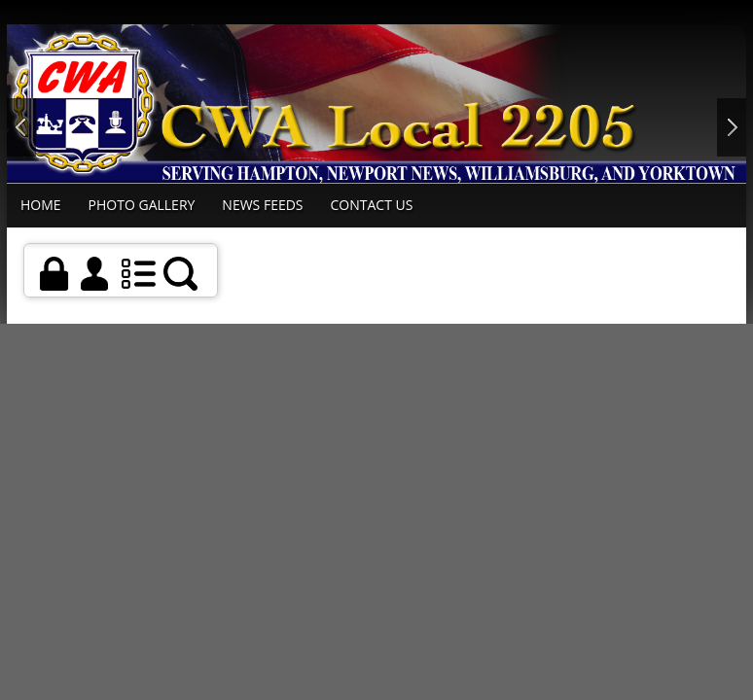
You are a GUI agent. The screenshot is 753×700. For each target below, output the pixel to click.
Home (41, 205)
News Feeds (262, 205)
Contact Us (372, 205)
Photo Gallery (142, 205)
